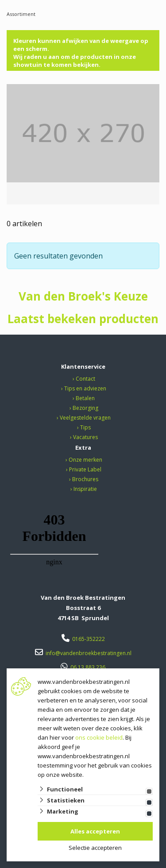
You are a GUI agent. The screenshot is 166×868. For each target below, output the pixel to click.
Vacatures (85, 437)
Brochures (85, 479)
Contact (85, 379)
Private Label (85, 469)
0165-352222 (89, 639)
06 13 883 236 (88, 667)
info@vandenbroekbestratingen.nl (89, 653)
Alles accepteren (95, 831)
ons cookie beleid (99, 737)
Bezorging (85, 408)
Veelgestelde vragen (85, 418)
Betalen (85, 398)
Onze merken (85, 460)
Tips (85, 427)
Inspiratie (85, 489)
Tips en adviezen (85, 388)
